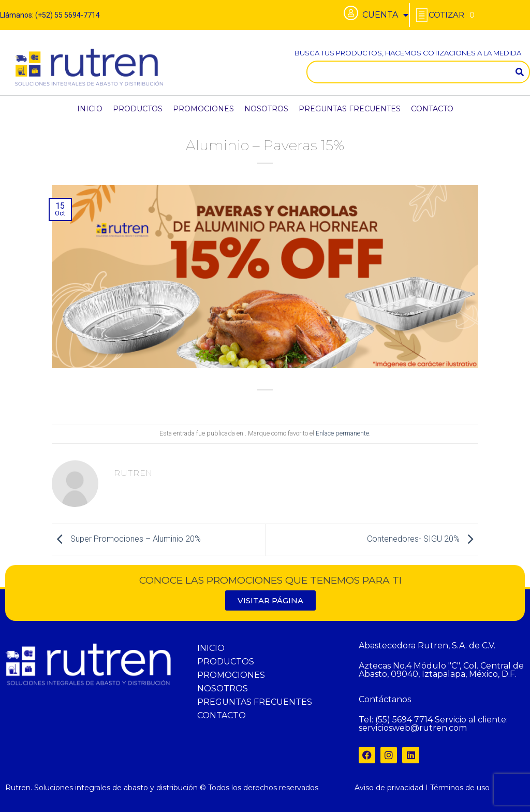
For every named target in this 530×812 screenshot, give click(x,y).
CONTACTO (432, 109)
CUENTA (385, 15)
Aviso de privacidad (389, 788)
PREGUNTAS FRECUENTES (350, 109)
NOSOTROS (266, 109)
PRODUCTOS (138, 109)
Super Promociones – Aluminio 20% (126, 539)
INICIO (90, 109)
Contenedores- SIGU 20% (423, 539)
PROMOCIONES (203, 109)
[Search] (520, 72)
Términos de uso (460, 788)
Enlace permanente (342, 433)
